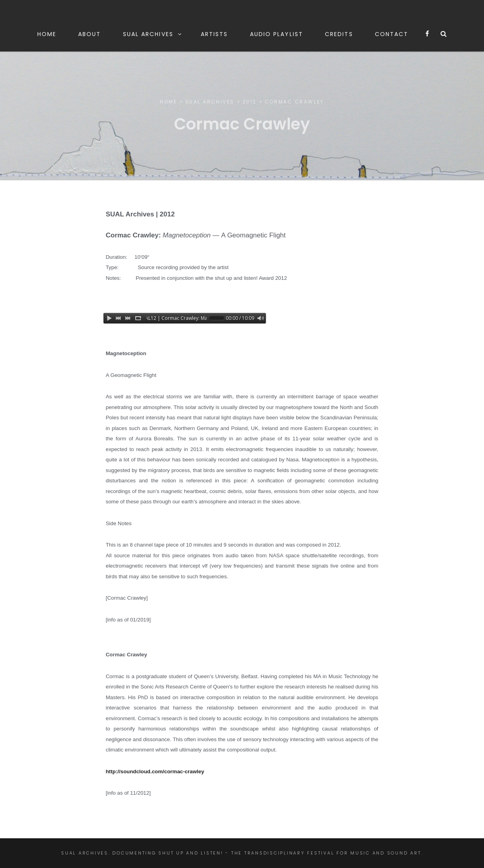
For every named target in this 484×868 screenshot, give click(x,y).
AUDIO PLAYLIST (277, 34)
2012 (250, 102)
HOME (47, 34)
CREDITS (339, 34)
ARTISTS (214, 34)
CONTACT (392, 34)
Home (168, 102)
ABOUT (90, 34)
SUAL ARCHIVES (153, 34)
